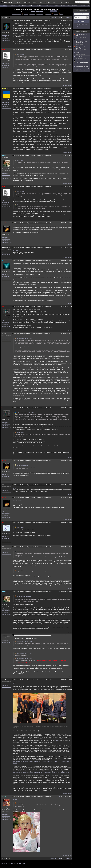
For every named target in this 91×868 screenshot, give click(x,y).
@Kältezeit (16, 683)
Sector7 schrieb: (20, 433)
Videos (40, 2)
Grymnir (4, 223)
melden (70, 47)
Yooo (3, 307)
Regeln (16, 863)
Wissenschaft (11, 6)
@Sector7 (15, 800)
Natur (69, 6)
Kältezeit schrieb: (20, 54)
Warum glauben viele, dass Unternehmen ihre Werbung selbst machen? (82, 69)
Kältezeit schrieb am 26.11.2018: (23, 339)
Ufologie (63, 6)
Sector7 (4, 334)
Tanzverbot (63, 377)
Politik (18, 6)
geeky (4, 797)
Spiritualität (38, 6)
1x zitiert (65, 85)
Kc (2, 260)
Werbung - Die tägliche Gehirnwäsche (82, 48)
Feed (52, 11)
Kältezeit (4, 156)
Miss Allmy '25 (6, 170)
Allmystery (8, 2)
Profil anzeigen (5, 35)
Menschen (4, 6)
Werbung (38, 11)
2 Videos (32, 14)
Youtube (33, 11)
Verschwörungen (47, 6)
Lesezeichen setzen (6, 40)
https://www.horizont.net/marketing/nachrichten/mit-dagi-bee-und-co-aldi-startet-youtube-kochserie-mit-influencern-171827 (42, 762)
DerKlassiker (5, 88)
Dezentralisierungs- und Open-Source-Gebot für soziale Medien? (82, 42)
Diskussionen (27, 2)
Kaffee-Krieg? (82, 58)
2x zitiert (65, 405)
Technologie (56, 6)
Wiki (61, 2)
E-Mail (55, 11)
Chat (55, 2)
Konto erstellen (83, 27)
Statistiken (48, 2)
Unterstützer (6, 811)
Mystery (24, 6)
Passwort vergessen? (82, 25)
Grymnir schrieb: (20, 527)
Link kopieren (5, 39)
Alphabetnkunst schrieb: (21, 465)
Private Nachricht (6, 37)
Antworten (49, 14)
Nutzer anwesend (82, 10)
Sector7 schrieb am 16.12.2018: (23, 596)
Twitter (42, 11)
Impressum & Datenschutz (7, 863)
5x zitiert (65, 794)
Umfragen (75, 6)
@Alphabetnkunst (17, 501)
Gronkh (57, 741)
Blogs (34, 2)
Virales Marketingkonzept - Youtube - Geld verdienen (82, 63)
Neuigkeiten (67, 2)
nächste (68, 18)
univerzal (4, 21)
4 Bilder (26, 14)
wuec (3, 522)
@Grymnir (15, 251)
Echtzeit (19, 2)
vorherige (54, 18)
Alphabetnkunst (6, 248)
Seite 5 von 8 (6, 18)
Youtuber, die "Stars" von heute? (82, 36)
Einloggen (82, 21)
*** (47, 790)
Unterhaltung (82, 6)
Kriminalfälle (31, 6)
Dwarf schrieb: (19, 161)
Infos (62, 14)
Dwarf (3, 49)
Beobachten (40, 14)
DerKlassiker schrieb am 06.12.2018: (24, 413)
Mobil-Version (22, 863)
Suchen (56, 14)
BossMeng (4, 635)
